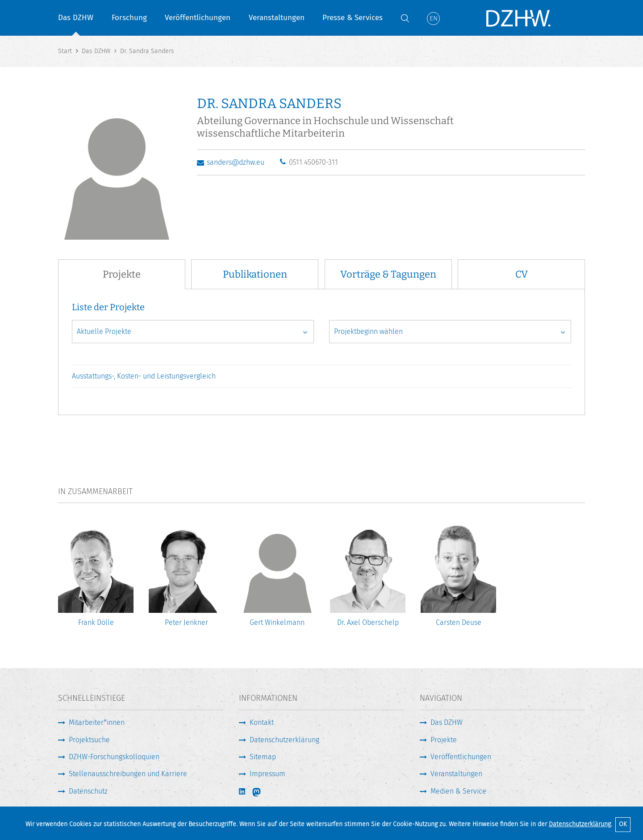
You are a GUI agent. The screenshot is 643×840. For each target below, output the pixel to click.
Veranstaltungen (277, 18)
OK (623, 824)
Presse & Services (353, 18)
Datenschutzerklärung (580, 824)
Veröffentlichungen (198, 18)
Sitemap (263, 757)
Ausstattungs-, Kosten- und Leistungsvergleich (144, 376)
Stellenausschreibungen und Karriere (128, 774)
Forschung (129, 18)
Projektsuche (89, 740)
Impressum (267, 774)
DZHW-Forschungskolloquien (114, 757)
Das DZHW (76, 18)
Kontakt (262, 722)
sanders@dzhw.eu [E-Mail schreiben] (236, 162)
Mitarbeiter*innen (97, 722)
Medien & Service (458, 791)
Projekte (444, 740)
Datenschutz (88, 791)
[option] (96, 580)
